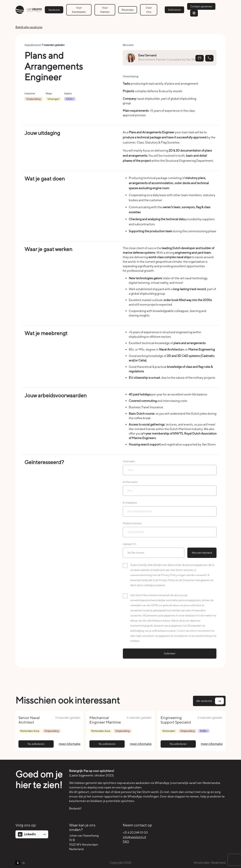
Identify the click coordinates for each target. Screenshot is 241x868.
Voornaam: (129, 461)
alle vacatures (210, 701)
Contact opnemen (201, 6)
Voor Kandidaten (79, 10)
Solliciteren (174, 10)
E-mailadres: (130, 503)
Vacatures (54, 10)
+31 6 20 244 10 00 (135, 833)
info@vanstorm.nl (134, 837)
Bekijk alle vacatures (29, 27)
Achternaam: (130, 482)
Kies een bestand (202, 553)
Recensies (128, 10)
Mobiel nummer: (132, 523)
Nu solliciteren (36, 744)
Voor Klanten (105, 10)
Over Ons (149, 10)
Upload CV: (130, 544)
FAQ (126, 842)
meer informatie (70, 744)
